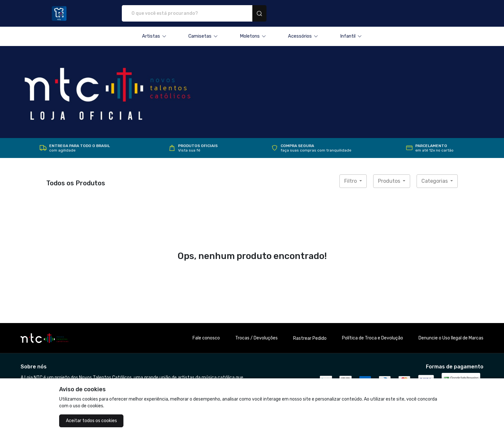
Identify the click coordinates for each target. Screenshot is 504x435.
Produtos (390, 181)
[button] (154, 36)
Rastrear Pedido (310, 338)
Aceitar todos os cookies (91, 421)
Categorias (435, 181)
